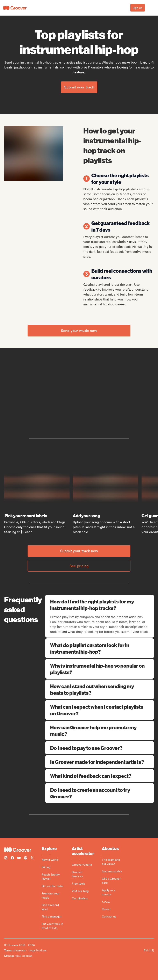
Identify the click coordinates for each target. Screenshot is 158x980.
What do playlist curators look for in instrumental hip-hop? (100, 648)
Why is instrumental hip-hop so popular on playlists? (100, 669)
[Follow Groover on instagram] (6, 858)
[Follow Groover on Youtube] (19, 858)
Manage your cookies (18, 956)
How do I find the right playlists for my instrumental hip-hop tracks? (100, 605)
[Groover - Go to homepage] (23, 850)
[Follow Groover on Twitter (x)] (32, 858)
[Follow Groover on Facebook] (12, 858)
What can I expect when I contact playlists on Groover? (100, 710)
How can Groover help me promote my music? (100, 731)
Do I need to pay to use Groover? (100, 748)
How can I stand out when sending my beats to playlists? (100, 689)
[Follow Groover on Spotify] (26, 858)
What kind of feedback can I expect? (100, 776)
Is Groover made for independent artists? (100, 762)
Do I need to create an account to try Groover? (100, 793)
